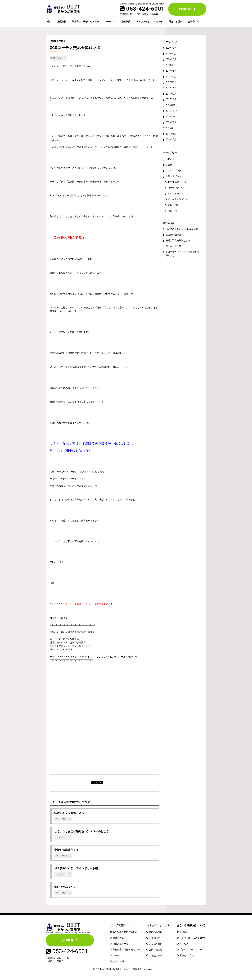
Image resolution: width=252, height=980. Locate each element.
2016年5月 (171, 142)
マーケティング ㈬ (178, 202)
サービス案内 (118, 926)
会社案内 (126, 22)
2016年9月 (171, 124)
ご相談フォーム (157, 956)
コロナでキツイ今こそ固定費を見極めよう (183, 257)
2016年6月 (171, 136)
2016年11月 (172, 112)
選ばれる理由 (175, 22)
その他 (169, 167)
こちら (101, 472)
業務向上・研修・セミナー (85, 22)
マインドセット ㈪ (59, 58)
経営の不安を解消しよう (178, 244)
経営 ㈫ (172, 214)
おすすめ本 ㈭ (177, 185)
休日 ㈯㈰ (174, 208)
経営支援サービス (122, 944)
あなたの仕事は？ (175, 238)
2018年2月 (171, 77)
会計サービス (119, 938)
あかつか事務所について (191, 926)
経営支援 (62, 22)
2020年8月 (171, 48)
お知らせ (170, 161)
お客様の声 (194, 22)
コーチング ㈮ (176, 191)
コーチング (110, 22)
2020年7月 (171, 54)
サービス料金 (119, 962)
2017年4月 (171, 89)
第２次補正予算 (174, 250)
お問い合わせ (156, 950)
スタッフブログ (174, 173)
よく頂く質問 (156, 944)
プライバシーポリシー (191, 950)
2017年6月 (171, 83)
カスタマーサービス (158, 926)
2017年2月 (171, 95)
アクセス (184, 944)
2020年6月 (171, 60)
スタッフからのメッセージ (150, 22)
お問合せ (185, 9)
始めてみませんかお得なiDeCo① (182, 232)
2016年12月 (172, 106)
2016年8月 (171, 130)
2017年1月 (171, 101)
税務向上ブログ (58, 41)
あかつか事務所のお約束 (125, 932)
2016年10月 (172, 118)
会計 (50, 22)
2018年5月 (171, 71)
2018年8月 (171, 66)
